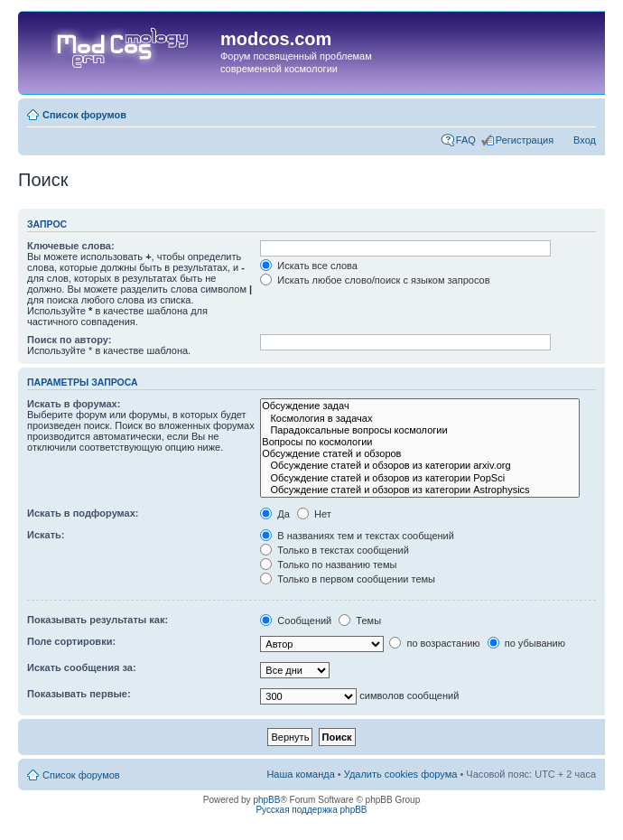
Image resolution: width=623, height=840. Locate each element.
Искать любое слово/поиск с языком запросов (375, 280)
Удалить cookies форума (401, 774)
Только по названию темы (328, 565)
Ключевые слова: (71, 246)
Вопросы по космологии (420, 442)
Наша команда (300, 774)
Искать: (46, 535)
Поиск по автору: (69, 340)
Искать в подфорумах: (83, 513)
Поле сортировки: (71, 641)
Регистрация (525, 140)
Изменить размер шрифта (583, 111)
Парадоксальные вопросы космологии (420, 430)
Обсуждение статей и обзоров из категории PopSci (420, 478)
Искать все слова (309, 266)
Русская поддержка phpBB (311, 810)
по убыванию (526, 643)
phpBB (266, 800)
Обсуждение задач (420, 406)
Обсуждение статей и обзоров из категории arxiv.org (420, 466)
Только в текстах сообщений (335, 550)
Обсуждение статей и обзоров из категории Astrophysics (420, 490)
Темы (360, 621)
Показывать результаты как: (98, 620)
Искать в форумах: (74, 404)
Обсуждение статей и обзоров (420, 454)
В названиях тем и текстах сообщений (357, 536)
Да (275, 514)
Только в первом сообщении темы (348, 579)
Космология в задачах (420, 419)
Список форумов (84, 115)
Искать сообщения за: (82, 667)
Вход (585, 140)
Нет (314, 514)
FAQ (466, 140)
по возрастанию (434, 643)
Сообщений (296, 621)
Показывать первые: (79, 694)
